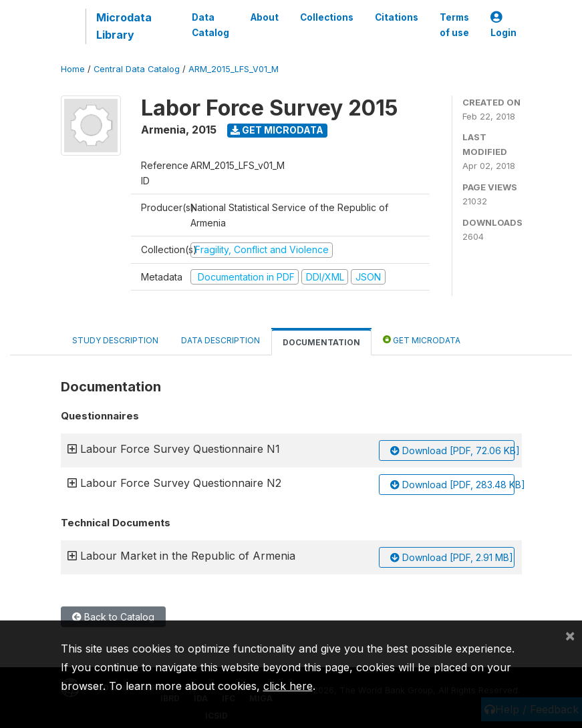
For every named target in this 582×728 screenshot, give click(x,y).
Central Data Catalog (137, 69)
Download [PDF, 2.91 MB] (452, 557)
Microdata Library (124, 26)
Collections (327, 17)
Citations (397, 17)
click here (288, 686)
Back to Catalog (113, 617)
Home (73, 69)
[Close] (570, 635)
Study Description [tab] (115, 340)
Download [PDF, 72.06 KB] (452, 450)
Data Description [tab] (221, 340)
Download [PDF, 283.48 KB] (452, 485)
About (265, 17)
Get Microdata (277, 130)
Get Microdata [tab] (422, 340)
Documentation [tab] (321, 342)
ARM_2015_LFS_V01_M (234, 69)
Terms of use (454, 25)
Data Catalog (210, 25)
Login (503, 25)
